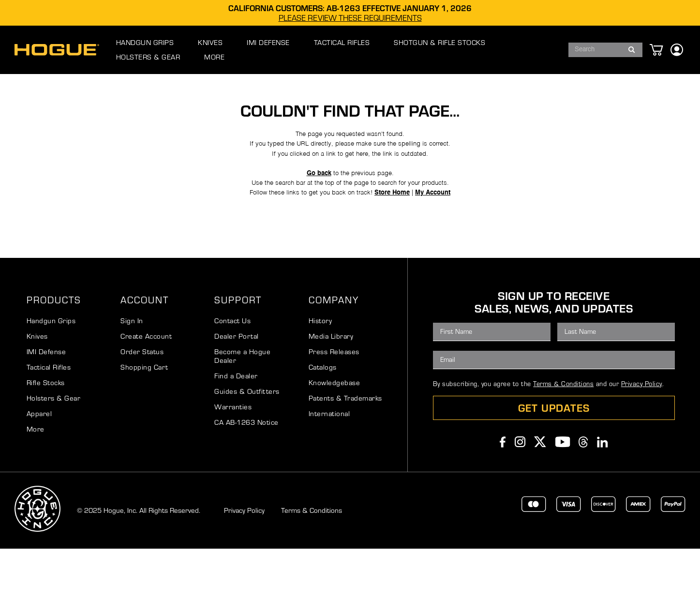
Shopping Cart (144, 416)
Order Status (142, 401)
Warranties (233, 456)
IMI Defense (46, 401)
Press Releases (334, 401)
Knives (37, 385)
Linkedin (603, 491)
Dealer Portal (237, 385)
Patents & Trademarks (345, 447)
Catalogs (323, 416)
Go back (315, 212)
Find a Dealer (236, 425)
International (329, 463)
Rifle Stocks (46, 432)
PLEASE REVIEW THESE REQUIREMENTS (350, 18)
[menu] (328, 50)
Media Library (331, 385)
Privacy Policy (642, 433)
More (36, 478)
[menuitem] (155, 50)
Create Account (146, 385)
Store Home (397, 236)
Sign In (132, 370)
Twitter (540, 491)
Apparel (39, 463)
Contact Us (232, 370)
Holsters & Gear (54, 447)
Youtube (563, 491)
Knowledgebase (335, 432)
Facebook (503, 491)
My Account (442, 236)
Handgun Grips (51, 370)
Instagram (520, 491)
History (320, 370)
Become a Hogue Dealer (242, 405)
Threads (583, 491)
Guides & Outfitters (247, 441)
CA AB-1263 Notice (246, 471)
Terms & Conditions (563, 433)
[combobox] (597, 50)
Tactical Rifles (49, 416)
